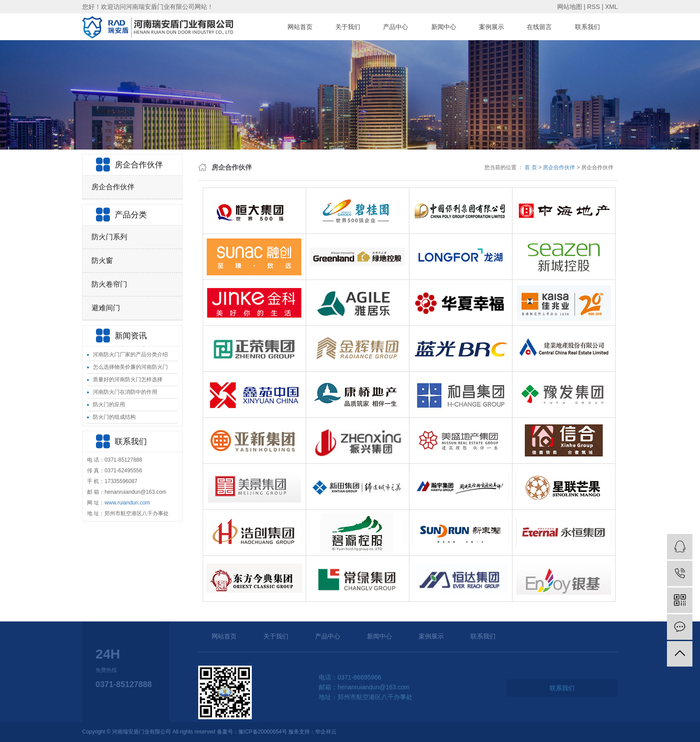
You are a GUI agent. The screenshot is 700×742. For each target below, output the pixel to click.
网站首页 (300, 27)
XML (611, 7)
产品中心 (396, 27)
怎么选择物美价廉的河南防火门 (130, 367)
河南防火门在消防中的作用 (125, 392)
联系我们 (587, 27)
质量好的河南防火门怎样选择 (128, 379)
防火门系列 (109, 237)
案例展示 (492, 27)
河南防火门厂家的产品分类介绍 (130, 354)
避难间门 (106, 308)
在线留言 (539, 27)
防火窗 (102, 261)
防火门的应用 (109, 404)
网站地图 (570, 7)
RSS (594, 7)
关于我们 (348, 27)
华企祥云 (326, 732)
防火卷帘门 (109, 284)
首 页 (531, 167)
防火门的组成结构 (114, 417)
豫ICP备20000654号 (263, 732)
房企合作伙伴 (113, 187)
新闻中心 (444, 27)
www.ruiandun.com (127, 503)
